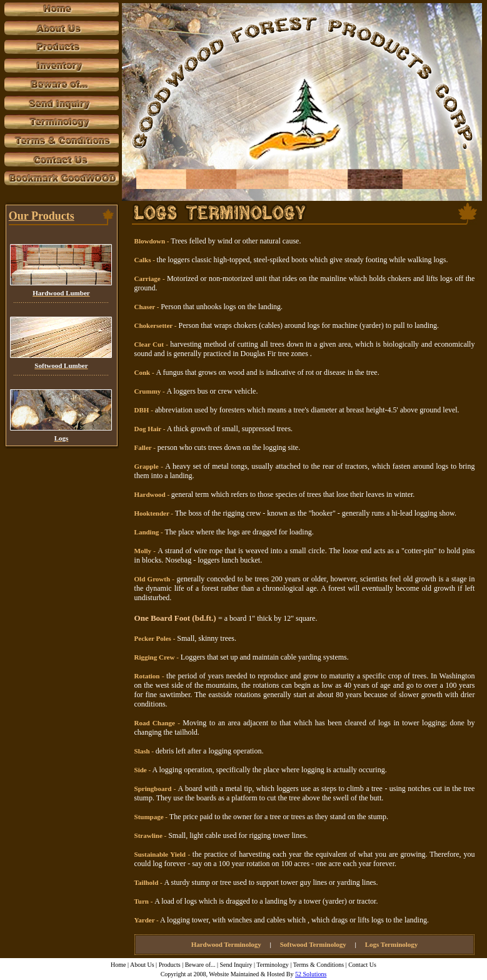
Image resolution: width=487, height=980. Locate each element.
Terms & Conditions (319, 965)
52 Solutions (311, 974)
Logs (62, 438)
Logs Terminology (392, 944)
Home (118, 965)
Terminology (273, 965)
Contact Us (362, 965)
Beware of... (200, 965)
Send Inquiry (237, 965)
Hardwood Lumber (61, 293)
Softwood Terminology (313, 944)
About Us (142, 965)
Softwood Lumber (61, 365)
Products (170, 965)
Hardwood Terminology (226, 944)
